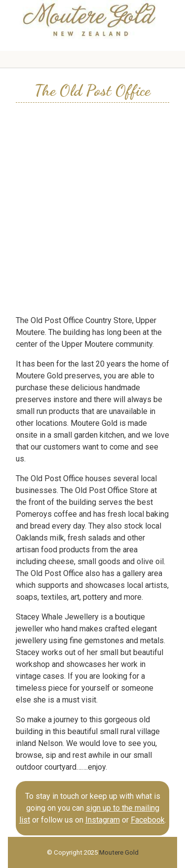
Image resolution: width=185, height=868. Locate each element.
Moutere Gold (119, 852)
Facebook (148, 820)
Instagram (103, 820)
